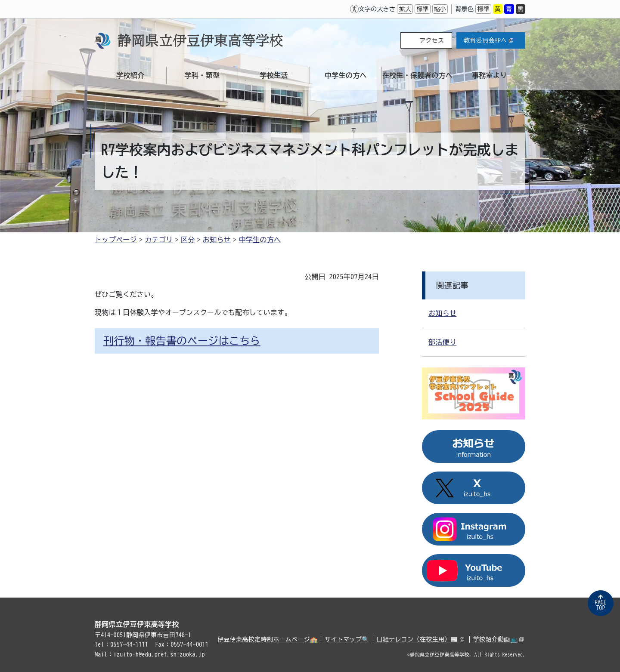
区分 (188, 240)
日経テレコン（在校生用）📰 (420, 639)
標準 (423, 9)
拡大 (405, 9)
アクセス (432, 40)
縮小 (440, 9)
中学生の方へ (260, 240)
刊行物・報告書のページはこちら (182, 341)
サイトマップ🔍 (347, 639)
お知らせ (217, 240)
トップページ (116, 240)
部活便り (442, 342)
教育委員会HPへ (488, 40)
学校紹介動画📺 (498, 639)
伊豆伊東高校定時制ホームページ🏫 (267, 639)
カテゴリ (159, 240)
